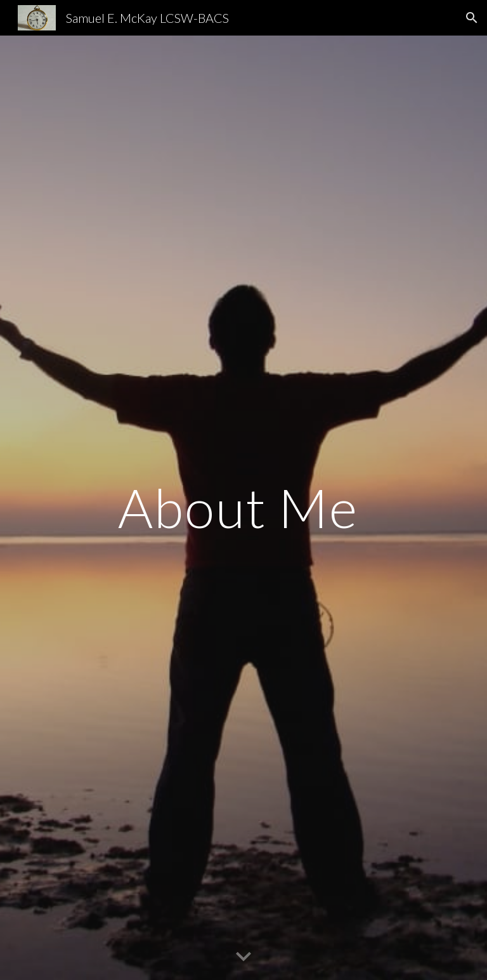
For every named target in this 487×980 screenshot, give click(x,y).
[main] (243, 507)
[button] (472, 18)
